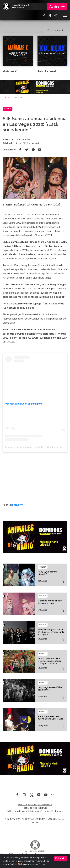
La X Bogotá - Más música (6, 6)
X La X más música (50, 15)
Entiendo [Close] (60, 858)
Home (8, 98)
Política (42, 864)
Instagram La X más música (44, 15)
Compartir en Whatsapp (33, 150)
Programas (54, 30)
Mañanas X (10, 71)
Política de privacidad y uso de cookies (35, 805)
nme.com (18, 505)
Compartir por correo (40, 150)
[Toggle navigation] (65, 15)
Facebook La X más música (38, 15)
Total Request (47, 71)
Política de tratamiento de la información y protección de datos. (35, 811)
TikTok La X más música (56, 15)
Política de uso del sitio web (35, 808)
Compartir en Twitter (27, 150)
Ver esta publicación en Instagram (24, 404)
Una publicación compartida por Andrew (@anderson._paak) (36, 447)
